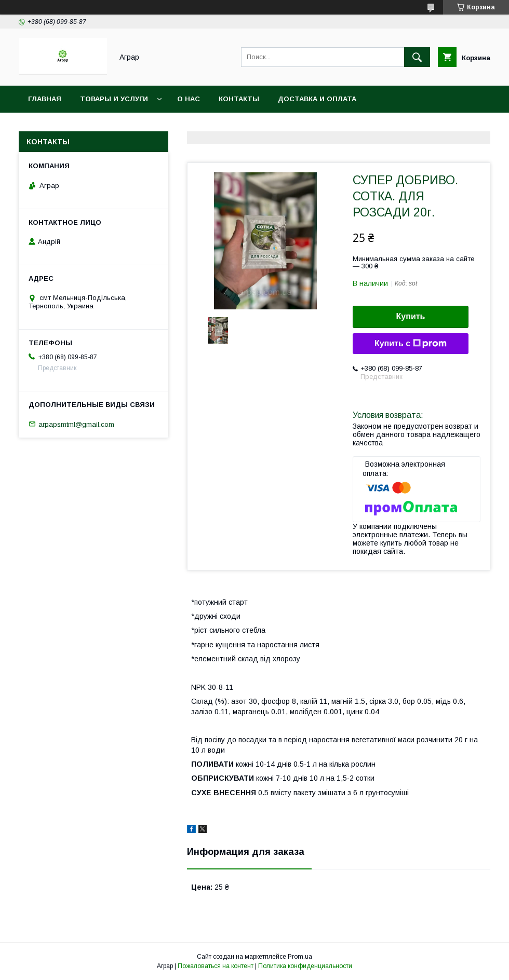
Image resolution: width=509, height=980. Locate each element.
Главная (45, 99)
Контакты (239, 99)
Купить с (411, 344)
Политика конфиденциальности (305, 966)
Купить (411, 316)
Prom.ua (300, 957)
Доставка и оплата (317, 99)
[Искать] (417, 57)
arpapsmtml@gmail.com (76, 424)
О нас (189, 99)
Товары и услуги (114, 99)
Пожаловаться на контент (216, 966)
